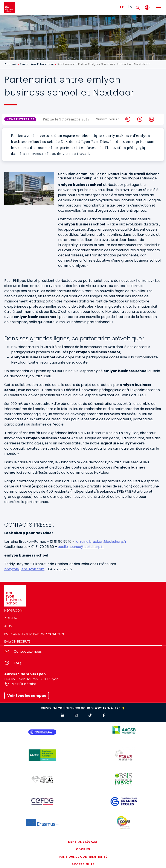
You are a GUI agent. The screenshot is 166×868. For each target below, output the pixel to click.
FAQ (17, 663)
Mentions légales (83, 842)
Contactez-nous (28, 651)
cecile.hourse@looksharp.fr (81, 547)
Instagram (128, 119)
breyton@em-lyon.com (24, 569)
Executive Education (37, 64)
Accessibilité (83, 864)
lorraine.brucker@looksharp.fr (101, 542)
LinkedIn (152, 119)
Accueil (10, 64)
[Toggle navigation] (158, 8)
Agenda (11, 618)
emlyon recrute (17, 641)
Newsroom (13, 610)
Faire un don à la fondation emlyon (34, 634)
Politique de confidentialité (83, 857)
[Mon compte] (147, 8)
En (130, 7)
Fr (122, 7)
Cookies (83, 849)
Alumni (10, 626)
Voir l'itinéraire (24, 684)
